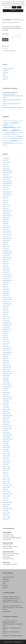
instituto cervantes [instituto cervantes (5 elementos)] (10, 133)
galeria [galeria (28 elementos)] (16, 130)
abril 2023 (6, 160)
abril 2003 (6, 430)
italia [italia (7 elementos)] (21, 133)
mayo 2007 (6, 388)
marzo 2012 (6, 316)
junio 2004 (6, 420)
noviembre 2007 (7, 386)
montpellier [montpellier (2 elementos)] (10, 137)
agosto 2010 (6, 354)
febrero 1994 (6, 496)
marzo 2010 (6, 363)
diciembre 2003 (7, 426)
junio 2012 (6, 310)
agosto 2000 (6, 456)
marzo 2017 (6, 204)
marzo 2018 (6, 190)
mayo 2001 (6, 449)
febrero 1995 (6, 492)
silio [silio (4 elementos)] (14, 143)
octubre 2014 (6, 255)
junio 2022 (6, 164)
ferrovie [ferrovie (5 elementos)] (19, 127)
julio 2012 (5, 308)
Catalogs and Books (8, 69)
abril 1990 (6, 511)
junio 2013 (6, 287)
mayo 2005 (6, 411)
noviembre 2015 (7, 234)
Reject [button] (19, 7)
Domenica (6, 100)
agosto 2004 (6, 418)
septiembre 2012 (7, 304)
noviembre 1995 (7, 485)
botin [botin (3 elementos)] (10, 123)
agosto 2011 (6, 331)
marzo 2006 (6, 407)
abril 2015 (6, 245)
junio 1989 (6, 515)
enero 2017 (6, 209)
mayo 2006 (6, 403)
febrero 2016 (6, 228)
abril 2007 (6, 390)
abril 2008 (6, 380)
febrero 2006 (6, 409)
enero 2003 (6, 433)
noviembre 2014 (7, 253)
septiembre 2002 (7, 439)
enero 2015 (6, 249)
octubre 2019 (6, 179)
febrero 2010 (6, 365)
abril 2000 (6, 458)
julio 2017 (5, 198)
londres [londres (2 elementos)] (11, 135)
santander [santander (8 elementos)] (9, 143)
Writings (5, 79)
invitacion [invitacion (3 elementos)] (17, 133)
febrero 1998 (6, 468)
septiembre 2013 (7, 281)
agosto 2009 (6, 369)
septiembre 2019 (7, 181)
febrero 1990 (6, 513)
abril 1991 (6, 506)
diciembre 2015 (7, 232)
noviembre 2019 (7, 177)
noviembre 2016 (7, 211)
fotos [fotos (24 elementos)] (5, 130)
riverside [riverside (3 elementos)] (19, 141)
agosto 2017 (6, 196)
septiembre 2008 (7, 373)
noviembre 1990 (7, 509)
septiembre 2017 (7, 194)
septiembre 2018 (7, 185)
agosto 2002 (6, 441)
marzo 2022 (6, 169)
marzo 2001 (6, 452)
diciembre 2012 (7, 297)
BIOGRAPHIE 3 (7, 611)
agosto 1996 (6, 481)
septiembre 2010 (7, 352)
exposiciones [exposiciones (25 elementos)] (9, 127)
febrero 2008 (6, 384)
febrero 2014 (6, 270)
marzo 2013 (6, 291)
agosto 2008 (6, 376)
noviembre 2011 (7, 325)
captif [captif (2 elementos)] (19, 123)
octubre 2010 (6, 350)
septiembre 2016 (7, 215)
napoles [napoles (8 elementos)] (20, 136)
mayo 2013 (6, 289)
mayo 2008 (6, 378)
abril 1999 (6, 464)
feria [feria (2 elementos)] (16, 128)
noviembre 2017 (7, 192)
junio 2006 (6, 401)
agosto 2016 (6, 217)
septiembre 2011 (7, 329)
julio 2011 (5, 333)
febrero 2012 (6, 319)
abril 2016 (6, 223)
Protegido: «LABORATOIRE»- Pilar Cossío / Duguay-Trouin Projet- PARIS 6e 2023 (13, 608)
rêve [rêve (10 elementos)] (4, 143)
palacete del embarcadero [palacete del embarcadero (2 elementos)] (7, 139)
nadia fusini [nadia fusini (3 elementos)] (15, 137)
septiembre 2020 (7, 173)
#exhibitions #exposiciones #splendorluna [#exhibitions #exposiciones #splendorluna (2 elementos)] (10, 121)
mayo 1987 (6, 519)
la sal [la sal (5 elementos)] (8, 134)
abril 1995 (6, 490)
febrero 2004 (6, 422)
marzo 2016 (6, 226)
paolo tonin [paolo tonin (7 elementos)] (16, 138)
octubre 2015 (6, 236)
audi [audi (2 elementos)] (4, 123)
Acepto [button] (14, 7)
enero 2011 (6, 346)
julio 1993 (5, 498)
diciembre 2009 (7, 367)
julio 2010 (5, 357)
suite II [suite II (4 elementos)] (17, 143)
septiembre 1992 (7, 502)
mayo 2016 (6, 221)
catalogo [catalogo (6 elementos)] (5, 125)
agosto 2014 (6, 259)
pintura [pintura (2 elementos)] (9, 141)
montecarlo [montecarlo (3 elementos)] (5, 137)
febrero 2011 (6, 344)
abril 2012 (6, 314)
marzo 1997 (6, 477)
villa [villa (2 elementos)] (7, 145)
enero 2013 (6, 295)
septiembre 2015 (7, 238)
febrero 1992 (6, 504)
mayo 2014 (6, 264)
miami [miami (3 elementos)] (18, 135)
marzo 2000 (6, 460)
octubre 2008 (6, 371)
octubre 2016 (6, 213)
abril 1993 (6, 500)
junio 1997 (6, 471)
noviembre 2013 (7, 276)
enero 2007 (6, 395)
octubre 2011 (6, 327)
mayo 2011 (6, 338)
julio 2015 (5, 242)
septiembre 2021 (7, 171)
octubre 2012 (6, 302)
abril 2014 (6, 266)
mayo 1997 (6, 473)
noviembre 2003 (7, 428)
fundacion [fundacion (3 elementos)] (10, 130)
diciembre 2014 (7, 251)
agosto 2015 (6, 240)
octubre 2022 (6, 162)
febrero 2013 (6, 293)
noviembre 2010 (7, 348)
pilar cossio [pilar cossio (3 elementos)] (5, 141)
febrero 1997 (6, 479)
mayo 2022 (6, 166)
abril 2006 (6, 405)
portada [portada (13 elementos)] (14, 141)
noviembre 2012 (7, 299)
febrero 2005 (6, 414)
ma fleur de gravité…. (10, 51)
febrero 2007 (6, 392)
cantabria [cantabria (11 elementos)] (14, 123)
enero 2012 (6, 321)
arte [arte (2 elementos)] (18, 121)
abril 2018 (6, 188)
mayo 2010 (6, 361)
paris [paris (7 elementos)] (21, 138)
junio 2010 (6, 359)
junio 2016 (6, 219)
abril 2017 (6, 202)
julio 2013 (5, 285)
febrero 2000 (6, 462)
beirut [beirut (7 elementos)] (6, 123)
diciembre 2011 (7, 323)
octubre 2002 (6, 437)
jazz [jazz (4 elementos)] (4, 134)
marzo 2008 (6, 382)
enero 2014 (6, 272)
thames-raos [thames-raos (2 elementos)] (21, 143)
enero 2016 (6, 230)
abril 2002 (6, 443)
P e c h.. (6, 49)
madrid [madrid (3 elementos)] (14, 135)
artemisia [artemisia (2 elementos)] (21, 121)
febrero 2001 (6, 454)
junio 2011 (6, 335)
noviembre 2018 (7, 183)
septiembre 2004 (7, 416)
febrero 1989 (6, 517)
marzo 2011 (6, 342)
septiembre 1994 (7, 494)
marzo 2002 (6, 445)
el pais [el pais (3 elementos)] (9, 125)
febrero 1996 (6, 483)
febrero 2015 (6, 247)
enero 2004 (6, 424)
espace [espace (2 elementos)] (12, 125)
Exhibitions (6, 71)
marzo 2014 (6, 268)
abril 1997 (6, 475)
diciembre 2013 (7, 274)
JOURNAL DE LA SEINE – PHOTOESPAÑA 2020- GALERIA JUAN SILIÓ (13, 96)
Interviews (6, 73)
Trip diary (6, 46)
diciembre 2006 (7, 397)
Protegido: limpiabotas (17, 107)
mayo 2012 (6, 312)
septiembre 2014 (7, 257)
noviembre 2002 (7, 435)
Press (4, 75)
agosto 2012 (6, 306)
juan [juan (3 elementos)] (6, 135)
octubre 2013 (6, 278)
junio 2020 (6, 175)
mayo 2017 (6, 200)
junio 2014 (6, 261)
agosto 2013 (6, 283)
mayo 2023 (6, 158)
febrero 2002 (6, 447)
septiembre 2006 (7, 399)
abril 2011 (6, 340)
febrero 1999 (6, 466)
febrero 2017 (6, 207)
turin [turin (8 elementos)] (4, 145)
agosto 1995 (6, 488)
